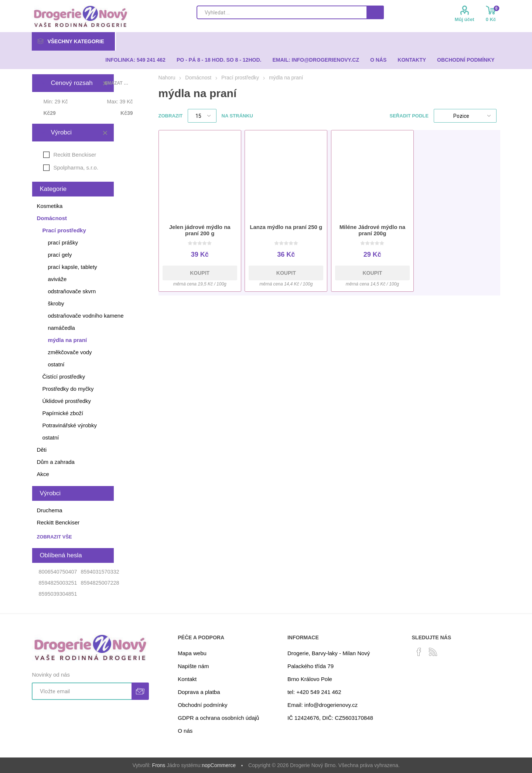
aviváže (57, 279)
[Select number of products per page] (202, 116)
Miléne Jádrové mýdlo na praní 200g (372, 230)
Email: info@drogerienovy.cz (323, 705)
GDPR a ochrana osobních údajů (218, 718)
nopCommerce (219, 765)
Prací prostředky (64, 230)
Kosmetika (50, 206)
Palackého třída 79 (311, 666)
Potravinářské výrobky (69, 425)
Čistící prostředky (64, 377)
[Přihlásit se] (82, 691)
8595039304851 (58, 594)
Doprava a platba (199, 692)
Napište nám (193, 666)
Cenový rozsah (71, 83)
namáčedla (61, 328)
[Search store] (282, 12)
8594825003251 (58, 583)
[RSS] (433, 652)
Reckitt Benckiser (75, 155)
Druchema (49, 510)
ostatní (56, 364)
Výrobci (61, 132)
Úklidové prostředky (66, 401)
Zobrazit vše (54, 537)
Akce (43, 474)
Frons (159, 765)
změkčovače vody (70, 352)
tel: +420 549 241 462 (314, 692)
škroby (56, 303)
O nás (185, 731)
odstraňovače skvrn (72, 291)
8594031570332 (100, 572)
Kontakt (187, 679)
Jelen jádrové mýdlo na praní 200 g (200, 230)
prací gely (60, 255)
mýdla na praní (67, 340)
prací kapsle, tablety (72, 267)
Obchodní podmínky (202, 705)
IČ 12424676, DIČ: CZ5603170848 (330, 718)
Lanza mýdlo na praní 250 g (286, 227)
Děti (42, 450)
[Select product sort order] (465, 116)
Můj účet (465, 19)
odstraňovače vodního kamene (86, 316)
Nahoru (167, 78)
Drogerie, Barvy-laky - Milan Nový (329, 653)
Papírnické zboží (63, 413)
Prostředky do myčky (68, 389)
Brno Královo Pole (310, 679)
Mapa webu (192, 653)
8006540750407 (58, 572)
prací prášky (63, 242)
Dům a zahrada (56, 462)
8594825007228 (100, 583)
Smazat (105, 133)
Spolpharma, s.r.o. (76, 167)
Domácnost (52, 218)
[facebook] (419, 652)
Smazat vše (117, 83)
